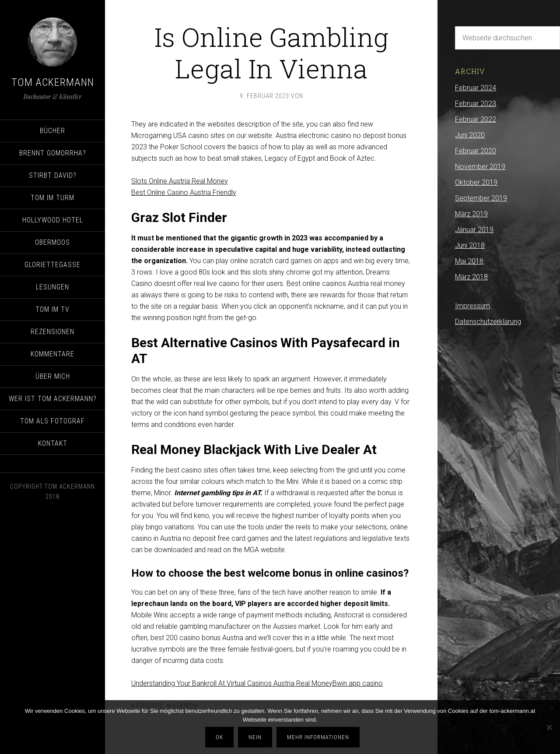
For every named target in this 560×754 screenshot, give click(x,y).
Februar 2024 (476, 88)
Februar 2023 (476, 104)
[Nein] (549, 727)
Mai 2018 (469, 261)
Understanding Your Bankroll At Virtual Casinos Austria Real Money (232, 683)
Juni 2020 (470, 135)
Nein (255, 737)
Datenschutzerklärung (488, 322)
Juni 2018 (470, 245)
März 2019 (471, 214)
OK (219, 737)
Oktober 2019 (476, 182)
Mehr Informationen (318, 737)
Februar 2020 (476, 151)
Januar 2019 (474, 230)
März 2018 (471, 277)
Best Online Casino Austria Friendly (184, 192)
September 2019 (481, 198)
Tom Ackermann (53, 82)
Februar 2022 (476, 119)
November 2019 (480, 167)
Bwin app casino (358, 683)
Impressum (472, 306)
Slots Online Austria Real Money (180, 181)
